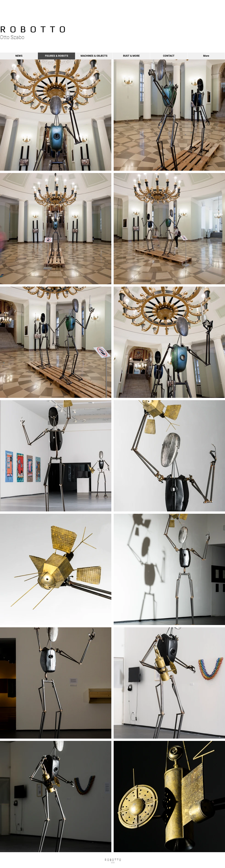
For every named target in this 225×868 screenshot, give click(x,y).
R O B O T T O (33, 29)
